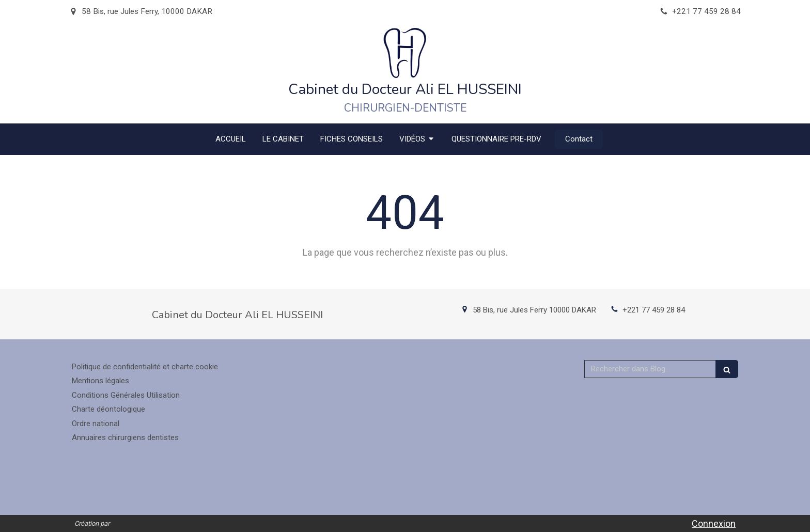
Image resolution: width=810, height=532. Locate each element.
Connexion (714, 523)
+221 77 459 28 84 (654, 310)
